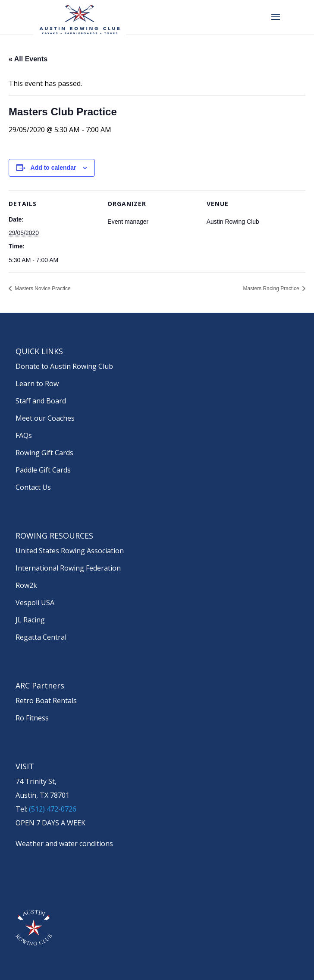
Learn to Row (37, 384)
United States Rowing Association (70, 551)
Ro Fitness (32, 718)
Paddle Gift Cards (43, 470)
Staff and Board (41, 401)
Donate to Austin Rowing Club (64, 366)
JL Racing (30, 620)
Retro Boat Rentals (46, 701)
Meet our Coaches (45, 418)
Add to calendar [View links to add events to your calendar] (53, 168)
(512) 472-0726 (53, 809)
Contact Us (33, 487)
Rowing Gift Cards (44, 453)
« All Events (28, 59)
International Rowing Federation (68, 568)
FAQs (24, 435)
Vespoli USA (35, 603)
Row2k (26, 585)
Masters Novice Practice (42, 289)
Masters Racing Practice (272, 289)
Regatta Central (41, 637)
